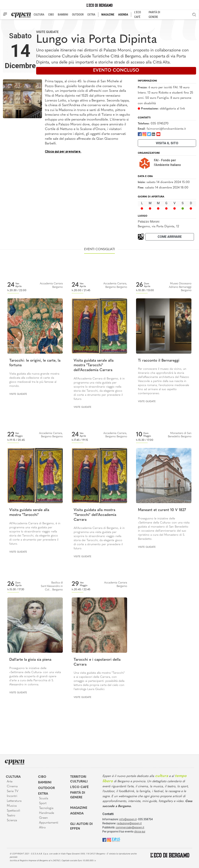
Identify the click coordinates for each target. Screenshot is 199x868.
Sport (43, 803)
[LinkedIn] (153, 134)
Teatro (11, 816)
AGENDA (123, 15)
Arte (10, 782)
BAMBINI (63, 15)
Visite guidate (47, 32)
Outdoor (46, 788)
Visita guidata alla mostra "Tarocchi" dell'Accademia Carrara (95, 515)
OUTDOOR (78, 15)
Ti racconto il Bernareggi (159, 361)
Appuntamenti (49, 823)
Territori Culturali (79, 779)
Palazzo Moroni (149, 222)
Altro (42, 828)
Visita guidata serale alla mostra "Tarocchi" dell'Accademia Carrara (94, 365)
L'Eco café (79, 787)
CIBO (51, 15)
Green (43, 818)
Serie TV (13, 791)
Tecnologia (46, 808)
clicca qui (140, 832)
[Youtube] (158, 134)
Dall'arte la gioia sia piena (30, 660)
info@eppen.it (128, 819)
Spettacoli (14, 811)
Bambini (45, 783)
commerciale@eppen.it (130, 827)
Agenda (77, 814)
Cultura (13, 777)
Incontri (12, 796)
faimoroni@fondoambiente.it (166, 129)
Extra (43, 794)
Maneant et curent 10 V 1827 (162, 510)
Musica (12, 806)
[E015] (116, 840)
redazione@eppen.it (129, 823)
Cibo (42, 777)
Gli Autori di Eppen (81, 826)
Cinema (12, 786)
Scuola (44, 799)
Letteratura (14, 801)
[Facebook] (140, 134)
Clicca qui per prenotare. (63, 151)
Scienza (12, 820)
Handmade (47, 813)
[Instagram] (144, 134)
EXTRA (91, 15)
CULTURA (39, 15)
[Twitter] (149, 134)
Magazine (79, 808)
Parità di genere (78, 795)
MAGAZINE (108, 15)
